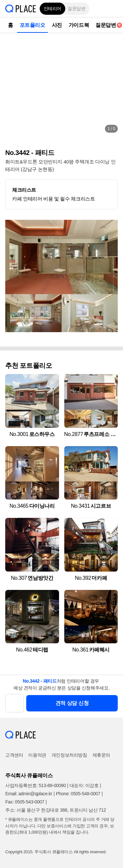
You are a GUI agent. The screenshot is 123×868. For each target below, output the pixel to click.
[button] (113, 9)
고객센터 (14, 755)
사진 (57, 25)
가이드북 (79, 25)
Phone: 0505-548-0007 (78, 794)
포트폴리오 (32, 25)
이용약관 (37, 755)
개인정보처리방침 (69, 755)
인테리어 (52, 9)
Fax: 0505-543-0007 (25, 802)
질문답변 (76, 9)
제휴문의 (101, 755)
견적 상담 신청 (72, 703)
